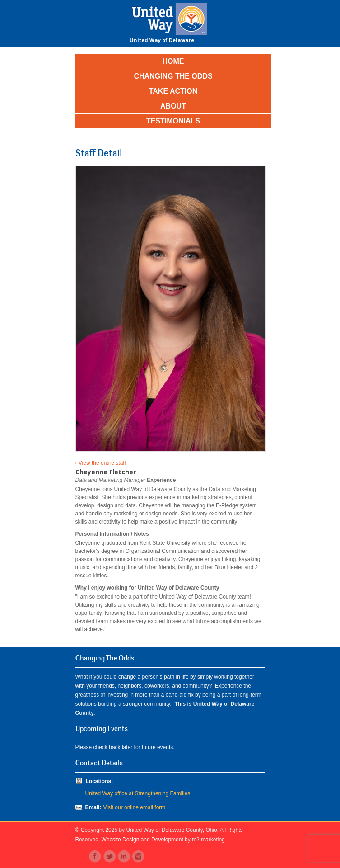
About (173, 106)
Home (173, 61)
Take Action (173, 91)
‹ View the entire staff (101, 463)
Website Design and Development (142, 840)
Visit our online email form (135, 807)
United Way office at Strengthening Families (138, 793)
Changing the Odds (173, 76)
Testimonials (173, 121)
